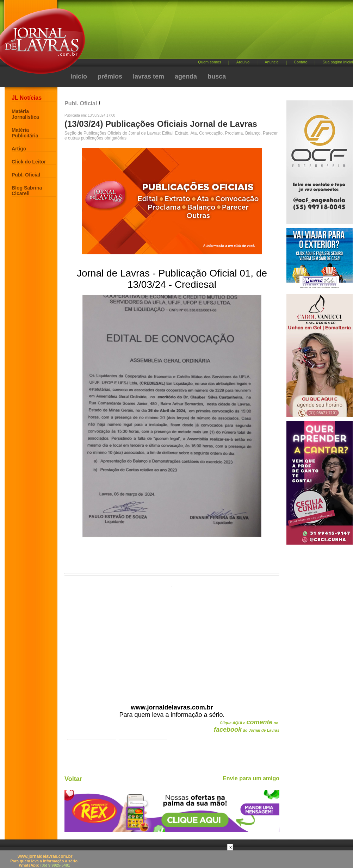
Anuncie (272, 62)
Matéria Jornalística (25, 114)
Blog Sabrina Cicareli (27, 191)
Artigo (19, 149)
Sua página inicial (338, 62)
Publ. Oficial (26, 175)
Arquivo (243, 62)
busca (217, 76)
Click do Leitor (29, 162)
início (79, 76)
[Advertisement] (144, 46)
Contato (301, 62)
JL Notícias (27, 98)
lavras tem (148, 76)
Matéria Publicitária (25, 133)
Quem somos (209, 62)
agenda (186, 76)
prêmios (110, 76)
